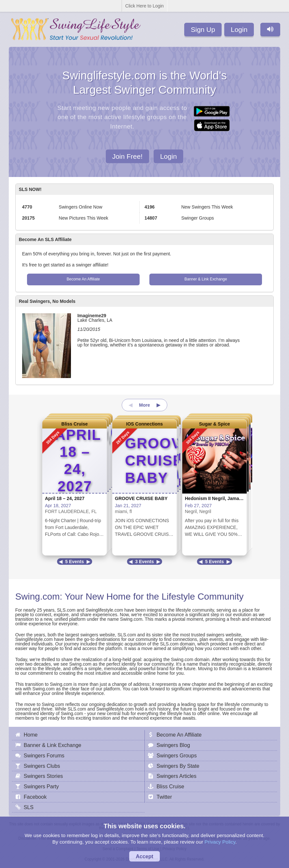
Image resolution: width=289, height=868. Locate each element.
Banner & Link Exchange (206, 279)
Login (239, 29)
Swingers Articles (177, 776)
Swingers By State (178, 766)
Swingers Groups (177, 755)
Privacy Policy (220, 842)
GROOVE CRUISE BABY (141, 498)
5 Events (75, 562)
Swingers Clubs (42, 766)
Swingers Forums (44, 755)
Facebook (35, 797)
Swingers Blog (173, 745)
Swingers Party (41, 786)
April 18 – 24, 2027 (65, 498)
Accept (144, 856)
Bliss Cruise (75, 424)
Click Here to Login (144, 6)
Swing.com (38, 597)
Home (31, 735)
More (144, 405)
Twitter (164, 797)
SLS (29, 807)
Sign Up (203, 29)
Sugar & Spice (215, 424)
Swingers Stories (43, 776)
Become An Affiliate (83, 279)
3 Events (144, 562)
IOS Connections (145, 424)
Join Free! (127, 156)
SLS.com (66, 610)
